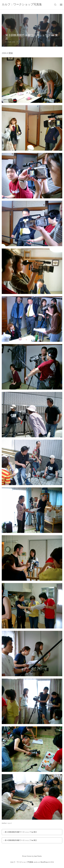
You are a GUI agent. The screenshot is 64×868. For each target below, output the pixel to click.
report (10, 823)
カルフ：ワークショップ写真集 (22, 862)
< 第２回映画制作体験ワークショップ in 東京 (20, 832)
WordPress (44, 862)
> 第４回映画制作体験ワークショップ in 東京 (20, 840)
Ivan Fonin (38, 856)
